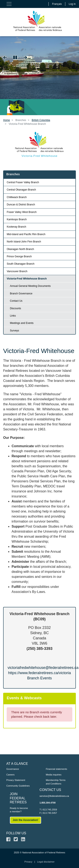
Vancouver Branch (17, 271)
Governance (13, 769)
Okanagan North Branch (20, 249)
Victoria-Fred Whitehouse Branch (27, 279)
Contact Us (16, 301)
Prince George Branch (19, 256)
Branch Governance (21, 294)
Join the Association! (26, 820)
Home (7, 120)
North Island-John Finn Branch (24, 242)
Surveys (14, 331)
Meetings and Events (22, 323)
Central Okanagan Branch (21, 190)
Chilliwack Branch (17, 197)
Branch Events (39, 678)
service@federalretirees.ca (54, 796)
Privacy (28, 862)
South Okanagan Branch (21, 264)
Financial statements (57, 769)
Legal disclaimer (46, 862)
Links (13, 316)
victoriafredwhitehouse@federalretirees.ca (43, 668)
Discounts (15, 308)
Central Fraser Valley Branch (23, 182)
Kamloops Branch (17, 219)
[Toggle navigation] (9, 4)
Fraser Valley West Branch (22, 212)
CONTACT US (50, 790)
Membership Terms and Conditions (56, 782)
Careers (10, 775)
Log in (72, 4)
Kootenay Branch (16, 227)
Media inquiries (54, 775)
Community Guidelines (18, 786)
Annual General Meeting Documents (30, 286)
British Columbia (41, 120)
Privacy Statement (16, 780)
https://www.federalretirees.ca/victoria (39, 673)
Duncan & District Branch (21, 205)
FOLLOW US (16, 833)
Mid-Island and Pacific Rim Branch (26, 234)
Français (57, 4)
